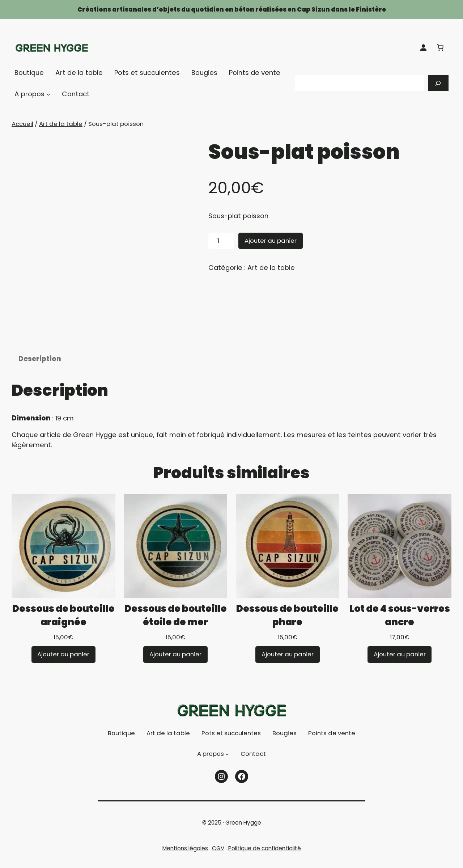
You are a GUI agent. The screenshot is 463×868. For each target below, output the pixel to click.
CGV (218, 858)
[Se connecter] (423, 47)
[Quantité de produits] (221, 241)
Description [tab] (40, 369)
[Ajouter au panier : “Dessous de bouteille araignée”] (64, 664)
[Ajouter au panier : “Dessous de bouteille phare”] (288, 664)
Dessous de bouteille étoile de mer (176, 625)
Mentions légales (185, 858)
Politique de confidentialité (265, 858)
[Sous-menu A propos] (48, 94)
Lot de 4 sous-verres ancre (400, 625)
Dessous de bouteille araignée (63, 625)
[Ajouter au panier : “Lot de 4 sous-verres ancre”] (400, 664)
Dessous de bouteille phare (287, 625)
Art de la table (61, 124)
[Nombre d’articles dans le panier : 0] (440, 47)
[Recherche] (438, 83)
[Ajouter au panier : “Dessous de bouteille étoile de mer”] (175, 664)
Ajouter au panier (271, 241)
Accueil (22, 124)
